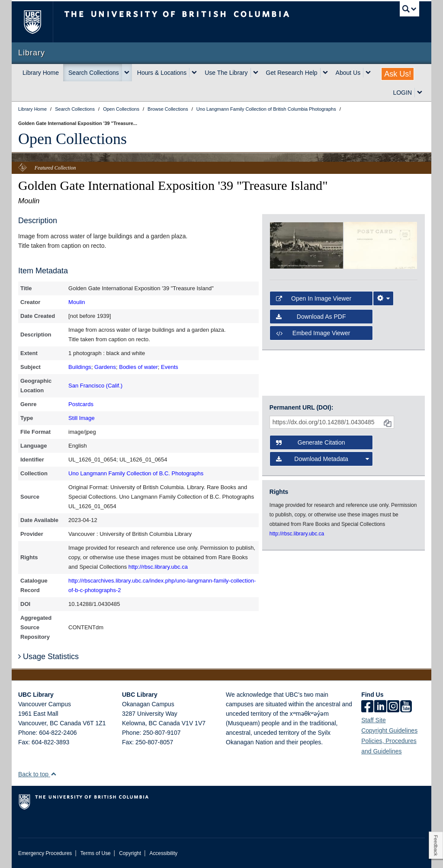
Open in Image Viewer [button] (314, 298)
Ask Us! (398, 74)
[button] (53, 774)
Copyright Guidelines (389, 730)
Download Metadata (323, 459)
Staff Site (374, 720)
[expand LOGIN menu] (420, 93)
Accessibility (163, 853)
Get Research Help (292, 73)
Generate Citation (311, 442)
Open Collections (72, 139)
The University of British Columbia (39, 22)
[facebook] (367, 707)
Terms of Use (96, 853)
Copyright (130, 853)
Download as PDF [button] (311, 317)
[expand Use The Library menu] (256, 73)
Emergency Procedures (45, 853)
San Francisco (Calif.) (95, 386)
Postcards (81, 404)
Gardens (105, 367)
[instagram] (393, 707)
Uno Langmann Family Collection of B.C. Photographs (136, 473)
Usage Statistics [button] (48, 657)
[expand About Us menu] (368, 73)
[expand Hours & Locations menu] (194, 73)
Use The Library (226, 73)
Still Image (82, 418)
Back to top (37, 774)
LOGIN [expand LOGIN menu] (402, 93)
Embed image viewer (313, 333)
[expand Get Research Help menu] (325, 73)
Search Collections (94, 73)
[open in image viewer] (307, 245)
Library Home (41, 73)
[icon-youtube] (406, 707)
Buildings (80, 367)
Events (170, 367)
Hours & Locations (162, 73)
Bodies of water (138, 367)
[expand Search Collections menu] (127, 73)
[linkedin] (380, 707)
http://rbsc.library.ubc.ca (158, 567)
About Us (348, 73)
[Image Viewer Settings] (383, 298)
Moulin (77, 302)
